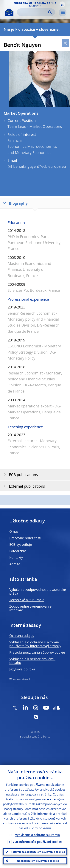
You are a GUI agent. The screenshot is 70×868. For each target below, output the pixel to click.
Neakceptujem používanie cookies (38, 861)
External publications (23, 486)
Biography (14, 203)
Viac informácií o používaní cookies (38, 842)
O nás (14, 531)
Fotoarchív (18, 551)
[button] (62, 4)
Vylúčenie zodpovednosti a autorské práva (38, 591)
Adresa (15, 564)
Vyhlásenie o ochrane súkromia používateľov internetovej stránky (35, 644)
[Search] (33, 12)
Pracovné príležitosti (25, 538)
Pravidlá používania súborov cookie (37, 652)
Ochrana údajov (22, 636)
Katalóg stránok (22, 679)
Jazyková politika (22, 669)
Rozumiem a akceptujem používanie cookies (38, 852)
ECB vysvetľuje (21, 544)
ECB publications (20, 474)
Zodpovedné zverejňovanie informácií (30, 608)
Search (50, 12)
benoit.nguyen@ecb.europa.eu (40, 166)
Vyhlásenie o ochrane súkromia (37, 835)
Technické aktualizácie (27, 600)
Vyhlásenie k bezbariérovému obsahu (32, 661)
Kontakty (16, 557)
